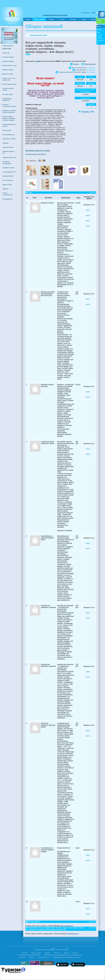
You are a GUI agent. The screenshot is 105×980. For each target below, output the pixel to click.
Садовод (5, 143)
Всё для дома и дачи (10, 84)
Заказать (76, 64)
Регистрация (85, 13)
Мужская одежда (8, 61)
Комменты (100, 40)
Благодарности (8, 199)
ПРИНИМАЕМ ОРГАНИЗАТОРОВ (55, 15)
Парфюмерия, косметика (7, 99)
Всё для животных (9, 135)
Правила (5, 189)
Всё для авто (7, 130)
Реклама (22, 957)
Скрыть (92, 192)
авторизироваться (67, 926)
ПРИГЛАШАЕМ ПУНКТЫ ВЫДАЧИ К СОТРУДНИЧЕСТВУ (63, 955)
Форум (84, 19)
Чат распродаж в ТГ (9, 172)
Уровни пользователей (8, 194)
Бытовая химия (8, 94)
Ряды (98, 32)
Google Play (79, 965)
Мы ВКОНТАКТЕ (8, 176)
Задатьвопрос (99, 21)
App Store (63, 965)
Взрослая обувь (8, 70)
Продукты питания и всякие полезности (9, 111)
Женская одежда (8, 57)
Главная (28, 19)
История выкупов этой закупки (36, 154)
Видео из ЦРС (7, 185)
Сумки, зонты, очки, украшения (9, 79)
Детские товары (8, 74)
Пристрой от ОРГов (9, 139)
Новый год (6, 53)
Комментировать (90, 64)
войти (88, 210)
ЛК (97, 43)
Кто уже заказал (99, 36)
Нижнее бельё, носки (10, 65)
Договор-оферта (44, 957)
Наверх (99, 29)
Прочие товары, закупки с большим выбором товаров (9, 118)
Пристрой (73, 19)
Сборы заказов (39, 20)
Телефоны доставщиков (7, 163)
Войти (94, 13)
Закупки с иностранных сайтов (9, 105)
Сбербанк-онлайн (8, 168)
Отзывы (62, 19)
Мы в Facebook (8, 180)
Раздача (48, 953)
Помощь (94, 19)
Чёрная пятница (8, 147)
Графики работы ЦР (9, 157)
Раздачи (52, 19)
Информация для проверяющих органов (67, 957)
